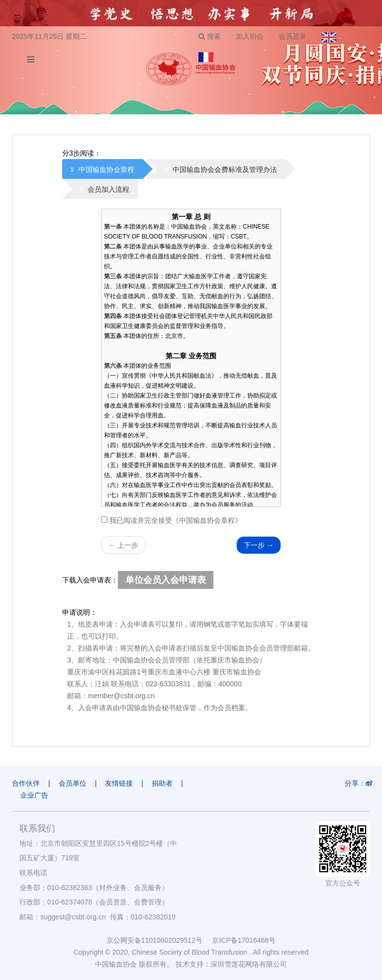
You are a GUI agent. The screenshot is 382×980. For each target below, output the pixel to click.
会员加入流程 (108, 189)
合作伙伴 (26, 783)
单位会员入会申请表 (166, 580)
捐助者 (162, 783)
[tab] (102, 169)
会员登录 (292, 36)
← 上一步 (123, 545)
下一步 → (259, 545)
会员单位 (73, 783)
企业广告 (34, 795)
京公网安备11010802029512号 (159, 940)
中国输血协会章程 (106, 169)
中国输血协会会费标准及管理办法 (225, 169)
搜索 (210, 36)
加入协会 (250, 36)
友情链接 (119, 783)
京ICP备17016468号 (244, 940)
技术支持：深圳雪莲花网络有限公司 (231, 964)
